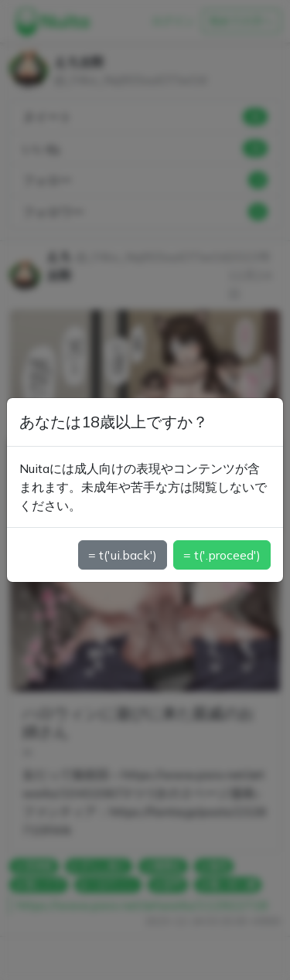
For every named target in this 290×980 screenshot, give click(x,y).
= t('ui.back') (123, 555)
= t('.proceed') (222, 555)
